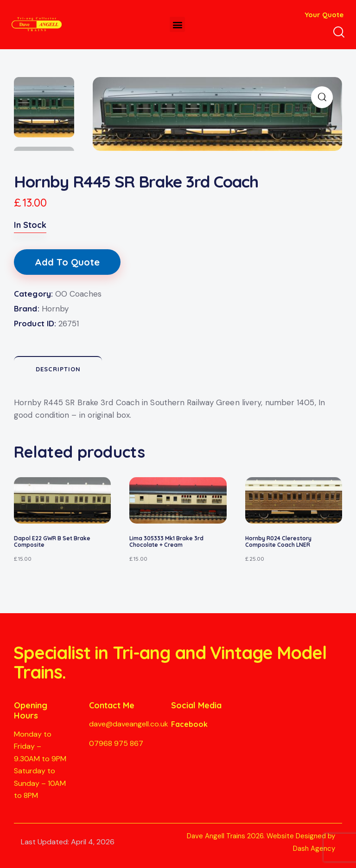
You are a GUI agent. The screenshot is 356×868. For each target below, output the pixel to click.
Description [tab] (58, 369)
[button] (177, 24)
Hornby (55, 309)
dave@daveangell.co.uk (129, 724)
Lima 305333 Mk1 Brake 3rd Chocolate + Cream (166, 542)
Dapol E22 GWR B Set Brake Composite (52, 542)
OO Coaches (78, 294)
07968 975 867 (116, 743)
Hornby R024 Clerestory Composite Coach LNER (278, 542)
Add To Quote (67, 262)
